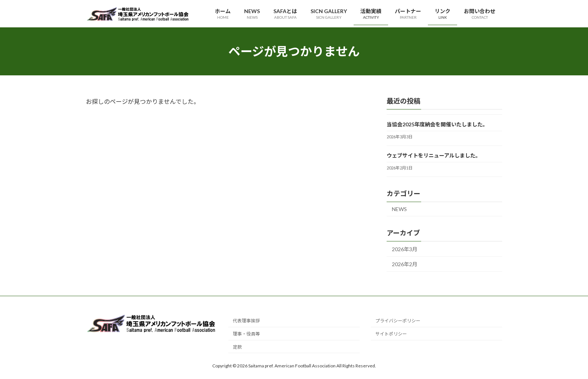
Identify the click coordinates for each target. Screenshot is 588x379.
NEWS (399, 209)
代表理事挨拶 (246, 321)
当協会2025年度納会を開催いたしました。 (437, 124)
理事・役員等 (246, 334)
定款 (237, 347)
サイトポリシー (391, 334)
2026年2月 (405, 264)
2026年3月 (405, 249)
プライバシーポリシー (398, 321)
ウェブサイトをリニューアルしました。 (434, 155)
